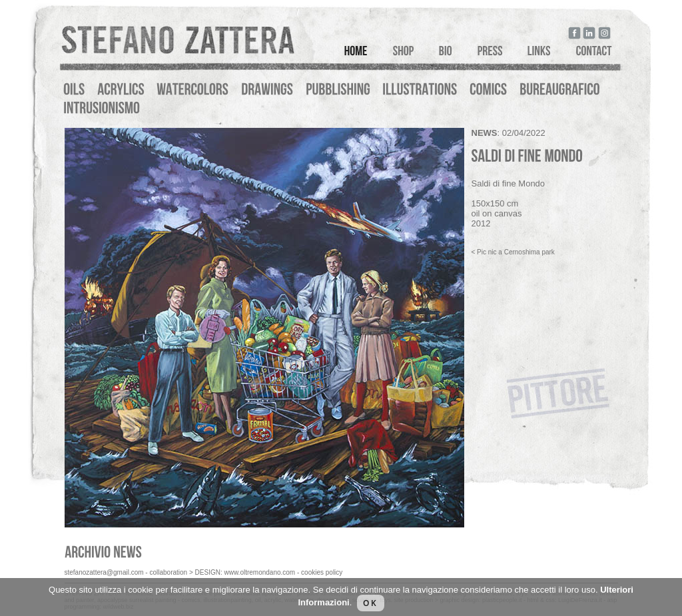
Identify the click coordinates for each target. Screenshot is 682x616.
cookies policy (322, 572)
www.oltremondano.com (259, 572)
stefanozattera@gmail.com (104, 572)
